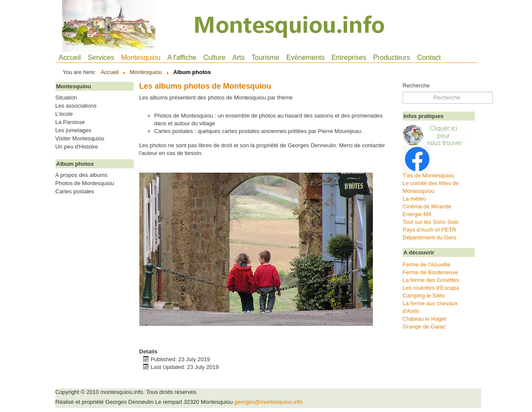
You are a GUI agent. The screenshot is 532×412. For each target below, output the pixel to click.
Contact (429, 57)
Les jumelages (74, 130)
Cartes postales (75, 192)
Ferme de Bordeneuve (430, 272)
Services (101, 57)
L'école (64, 114)
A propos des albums (81, 175)
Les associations (76, 106)
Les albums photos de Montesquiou (205, 86)
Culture (215, 57)
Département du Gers (429, 237)
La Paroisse (70, 122)
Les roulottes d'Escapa (431, 288)
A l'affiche (182, 57)
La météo (414, 199)
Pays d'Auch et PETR (429, 230)
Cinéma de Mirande (427, 206)
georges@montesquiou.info (269, 402)
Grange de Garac (424, 327)
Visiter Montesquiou (80, 139)
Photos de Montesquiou (85, 183)
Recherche (416, 85)
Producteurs (392, 57)
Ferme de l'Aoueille (426, 265)
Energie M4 (417, 214)
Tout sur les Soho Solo (431, 222)
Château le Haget (424, 319)
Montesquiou (141, 57)
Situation (66, 98)
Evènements (306, 57)
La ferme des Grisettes (431, 280)
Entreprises (349, 57)
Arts (238, 57)
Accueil (70, 57)
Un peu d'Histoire (77, 147)
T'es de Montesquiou (428, 175)
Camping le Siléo (424, 296)
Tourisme (266, 57)
